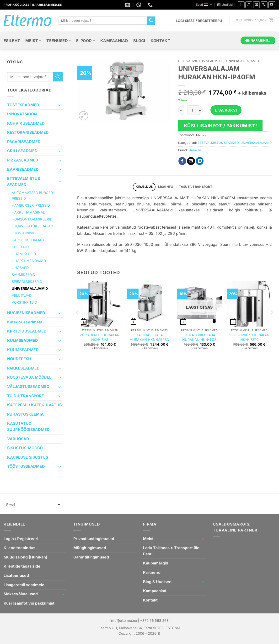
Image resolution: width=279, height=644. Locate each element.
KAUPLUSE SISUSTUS (28, 457)
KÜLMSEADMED (23, 340)
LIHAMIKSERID (24, 254)
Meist (33, 41)
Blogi (139, 41)
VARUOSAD (18, 439)
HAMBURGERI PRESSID (31, 205)
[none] (33, 504)
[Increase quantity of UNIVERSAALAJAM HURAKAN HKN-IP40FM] (200, 110)
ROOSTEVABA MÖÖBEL (29, 377)
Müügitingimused (90, 548)
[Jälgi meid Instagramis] (249, 5)
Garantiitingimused (91, 557)
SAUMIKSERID (23, 275)
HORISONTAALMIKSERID (32, 219)
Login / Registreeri (21, 539)
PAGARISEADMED (24, 142)
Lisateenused (16, 575)
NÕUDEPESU (19, 359)
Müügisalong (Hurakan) (25, 557)
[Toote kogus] (192, 110)
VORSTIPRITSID (24, 302)
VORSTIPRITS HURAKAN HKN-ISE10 (249, 337)
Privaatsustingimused (94, 539)
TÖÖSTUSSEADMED (26, 466)
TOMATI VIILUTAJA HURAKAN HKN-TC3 (199, 337)
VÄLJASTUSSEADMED (28, 386)
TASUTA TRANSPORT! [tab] (196, 187)
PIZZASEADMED (23, 160)
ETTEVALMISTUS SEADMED (24, 182)
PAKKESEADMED (23, 368)
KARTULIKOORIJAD (28, 240)
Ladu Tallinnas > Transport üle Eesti (171, 551)
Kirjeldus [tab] (144, 187)
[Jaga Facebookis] (182, 161)
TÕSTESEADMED (23, 105)
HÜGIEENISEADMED (26, 313)
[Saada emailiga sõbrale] (191, 161)
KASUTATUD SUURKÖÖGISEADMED (28, 426)
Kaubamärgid (156, 563)
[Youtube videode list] (272, 5)
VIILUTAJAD (22, 295)
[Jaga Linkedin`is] (200, 161)
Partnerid (152, 572)
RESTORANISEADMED (28, 132)
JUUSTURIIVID (24, 233)
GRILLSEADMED (22, 151)
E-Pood (86, 41)
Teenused (59, 41)
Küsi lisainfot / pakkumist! (220, 126)
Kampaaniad (114, 41)
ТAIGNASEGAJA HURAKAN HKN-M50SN (150, 337)
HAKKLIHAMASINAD (29, 212)
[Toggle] (60, 105)
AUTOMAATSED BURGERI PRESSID (33, 195)
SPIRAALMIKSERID (27, 282)
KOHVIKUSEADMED (26, 123)
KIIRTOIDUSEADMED (27, 331)
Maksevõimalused (21, 594)
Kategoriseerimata (25, 322)
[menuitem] (33, 504)
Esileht (12, 41)
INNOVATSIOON (22, 114)
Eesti (204, 5)
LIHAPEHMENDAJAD (29, 261)
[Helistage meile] (264, 5)
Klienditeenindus (19, 548)
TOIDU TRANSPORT (26, 396)
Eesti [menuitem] (11, 505)
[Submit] (151, 21)
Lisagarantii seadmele (24, 585)
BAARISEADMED (23, 169)
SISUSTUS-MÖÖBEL (26, 448)
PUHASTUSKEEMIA (25, 414)
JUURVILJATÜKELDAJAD (32, 226)
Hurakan (195, 150)
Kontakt (161, 41)
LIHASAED (20, 268)
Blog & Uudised (157, 582)
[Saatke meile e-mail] (256, 5)
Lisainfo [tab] (166, 187)
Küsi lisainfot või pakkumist (29, 603)
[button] (226, 5)
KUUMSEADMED (23, 350)
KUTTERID (20, 247)
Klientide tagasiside (22, 566)
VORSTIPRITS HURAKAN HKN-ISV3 (100, 337)
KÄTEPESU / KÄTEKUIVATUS (34, 405)
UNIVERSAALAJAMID (30, 288)
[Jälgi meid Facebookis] (241, 5)
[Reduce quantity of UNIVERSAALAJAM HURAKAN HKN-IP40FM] (181, 110)
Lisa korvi (226, 110)
